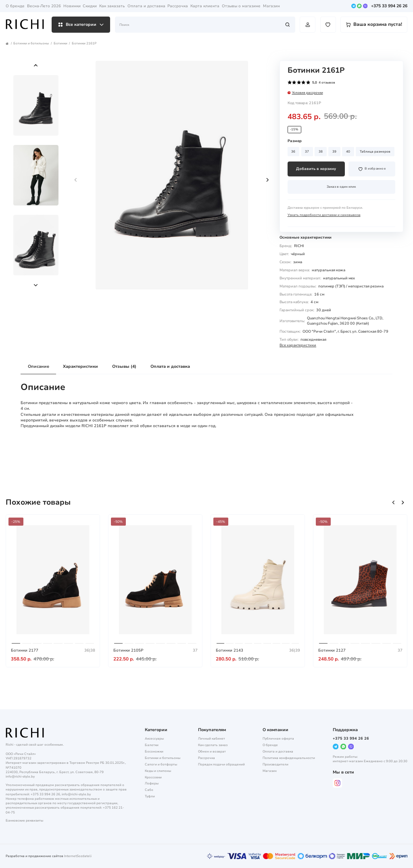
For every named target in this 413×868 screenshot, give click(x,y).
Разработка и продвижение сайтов (34, 856)
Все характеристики (298, 345)
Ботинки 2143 (229, 650)
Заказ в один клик (341, 187)
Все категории (81, 24)
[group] (172, 175)
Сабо (149, 790)
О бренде (15, 6)
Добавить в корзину (316, 169)
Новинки (72, 6)
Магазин (271, 6)
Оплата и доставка (146, 6)
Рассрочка (178, 6)
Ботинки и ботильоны (31, 43)
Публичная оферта (278, 739)
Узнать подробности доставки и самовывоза (324, 215)
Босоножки (154, 752)
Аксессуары (154, 739)
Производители (275, 764)
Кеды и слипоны (158, 771)
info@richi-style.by (20, 777)
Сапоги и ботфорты (161, 764)
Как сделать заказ (213, 745)
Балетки (152, 745)
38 (321, 152)
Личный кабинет (212, 739)
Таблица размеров (375, 152)
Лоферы (152, 783)
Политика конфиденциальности (289, 758)
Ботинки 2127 (332, 650)
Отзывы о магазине (241, 6)
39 (334, 152)
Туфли (150, 796)
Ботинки (60, 43)
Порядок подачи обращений (221, 764)
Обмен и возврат (212, 752)
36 (293, 152)
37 (307, 152)
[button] (36, 65)
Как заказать (112, 6)
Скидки (90, 6)
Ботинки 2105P (128, 650)
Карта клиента (205, 6)
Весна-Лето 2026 (44, 6)
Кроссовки (153, 777)
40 (348, 152)
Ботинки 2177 (25, 650)
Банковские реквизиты (24, 821)
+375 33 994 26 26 (389, 6)
